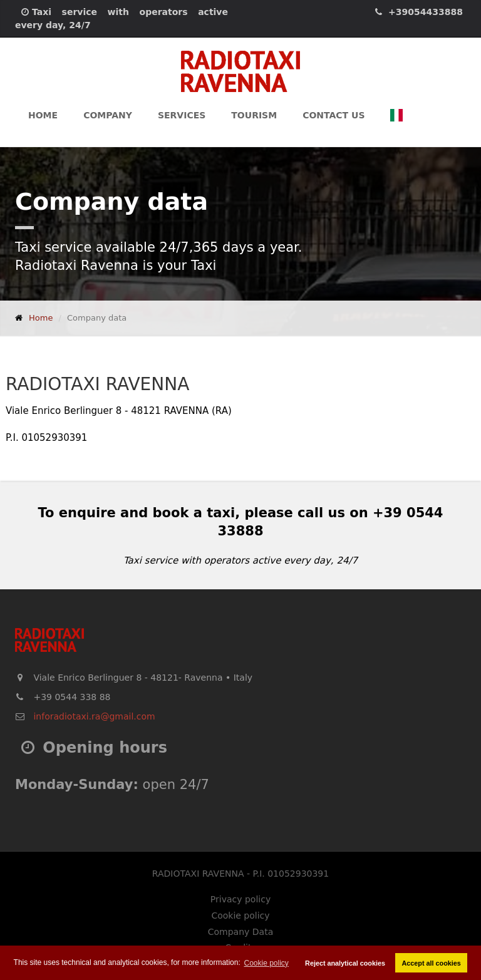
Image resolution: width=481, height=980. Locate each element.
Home (43, 115)
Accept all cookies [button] (432, 963)
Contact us (334, 115)
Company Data (240, 932)
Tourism (254, 115)
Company (108, 115)
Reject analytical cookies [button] (345, 963)
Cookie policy (240, 916)
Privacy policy (240, 899)
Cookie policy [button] (266, 963)
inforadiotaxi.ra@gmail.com (94, 716)
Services (182, 115)
